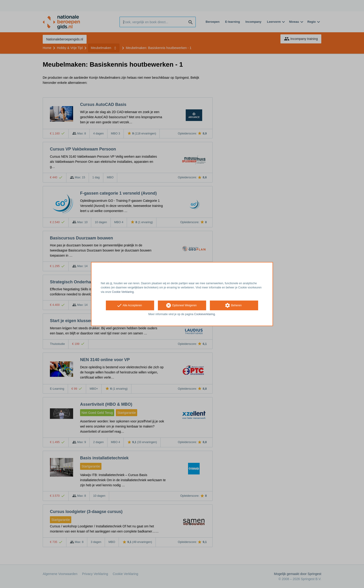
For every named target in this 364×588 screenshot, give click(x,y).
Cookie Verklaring (123, 292)
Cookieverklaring (204, 314)
